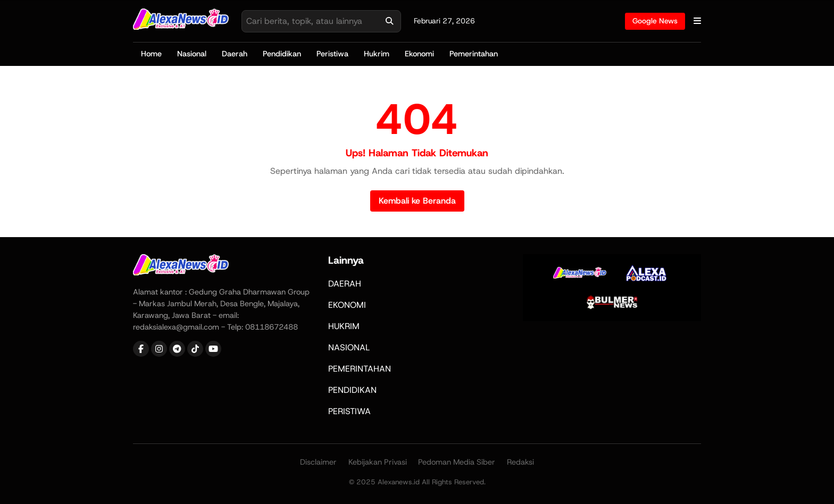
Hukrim (377, 54)
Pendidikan (282, 54)
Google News (655, 21)
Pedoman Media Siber (457, 462)
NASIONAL (349, 347)
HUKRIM (344, 326)
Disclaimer (318, 462)
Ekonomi (419, 54)
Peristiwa (332, 54)
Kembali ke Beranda (417, 201)
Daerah (235, 54)
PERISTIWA (349, 411)
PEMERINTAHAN (360, 369)
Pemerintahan (474, 54)
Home (151, 54)
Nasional (192, 54)
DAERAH (345, 284)
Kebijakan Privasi (378, 462)
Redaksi (520, 462)
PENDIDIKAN (352, 390)
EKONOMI (347, 305)
